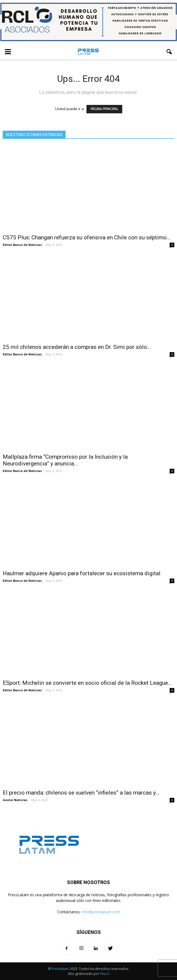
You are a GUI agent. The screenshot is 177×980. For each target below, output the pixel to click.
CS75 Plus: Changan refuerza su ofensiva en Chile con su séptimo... (87, 237)
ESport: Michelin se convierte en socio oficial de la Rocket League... (87, 683)
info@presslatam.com (101, 912)
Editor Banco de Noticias (22, 245)
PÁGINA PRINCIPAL (104, 109)
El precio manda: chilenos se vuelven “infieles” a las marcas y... (81, 793)
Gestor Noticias (15, 800)
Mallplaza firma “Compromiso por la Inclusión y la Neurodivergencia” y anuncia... (65, 460)
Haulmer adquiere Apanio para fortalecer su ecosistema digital (82, 573)
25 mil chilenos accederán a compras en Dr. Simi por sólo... (77, 347)
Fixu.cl (105, 974)
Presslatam (60, 969)
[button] (169, 52)
